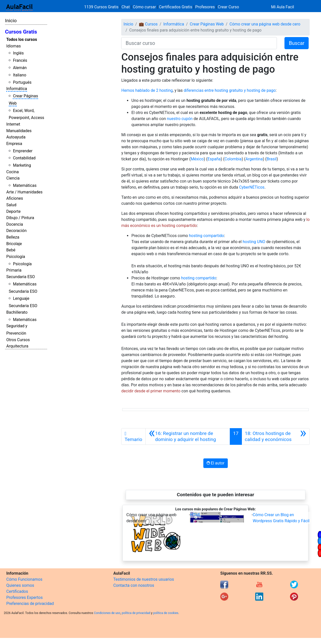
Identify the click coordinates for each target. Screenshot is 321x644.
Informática (17, 89)
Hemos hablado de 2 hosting (147, 90)
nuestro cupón (180, 119)
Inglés (18, 53)
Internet (13, 124)
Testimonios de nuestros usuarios (144, 579)
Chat (126, 7)
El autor (216, 463)
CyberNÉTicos (252, 187)
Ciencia (13, 178)
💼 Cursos (148, 24)
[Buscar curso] (199, 43)
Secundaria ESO (21, 277)
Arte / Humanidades (24, 192)
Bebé (11, 250)
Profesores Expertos (24, 597)
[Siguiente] (276, 436)
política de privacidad (136, 613)
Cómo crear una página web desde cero (265, 24)
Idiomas (13, 46)
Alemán (20, 68)
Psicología (16, 257)
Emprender (23, 151)
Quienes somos (20, 585)
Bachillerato (17, 312)
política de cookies (166, 613)
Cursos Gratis (21, 32)
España (214, 159)
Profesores (205, 7)
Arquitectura (17, 346)
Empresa (14, 144)
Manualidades (19, 131)
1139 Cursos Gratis (102, 7)
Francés (20, 60)
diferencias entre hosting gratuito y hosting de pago (230, 90)
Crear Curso (228, 7)
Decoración (17, 231)
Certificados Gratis (176, 7)
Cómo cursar (144, 7)
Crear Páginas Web (207, 24)
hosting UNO (254, 242)
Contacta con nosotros (134, 585)
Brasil (272, 159)
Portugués (22, 82)
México (197, 159)
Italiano (20, 75)
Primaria (14, 270)
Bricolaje (14, 244)
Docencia (15, 224)
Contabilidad (24, 158)
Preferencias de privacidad (30, 604)
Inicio (11, 21)
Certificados (17, 591)
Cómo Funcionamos (24, 579)
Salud (11, 205)
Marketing (22, 165)
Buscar (297, 43)
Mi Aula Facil (283, 7)
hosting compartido (206, 236)
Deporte (13, 211)
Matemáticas (25, 185)
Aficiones (15, 198)
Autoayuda (16, 137)
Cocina (12, 172)
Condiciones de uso (107, 613)
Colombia (233, 159)
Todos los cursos (22, 39)
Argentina (254, 159)
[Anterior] (188, 436)
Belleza (13, 237)
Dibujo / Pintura (20, 218)
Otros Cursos (18, 340)
